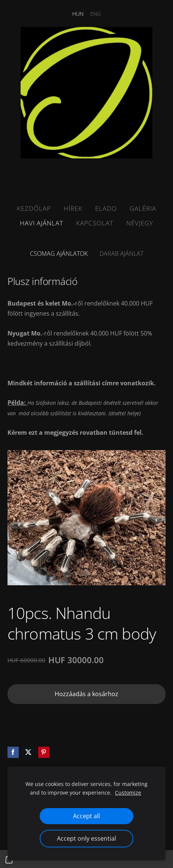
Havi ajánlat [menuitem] (42, 223)
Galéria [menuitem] (143, 208)
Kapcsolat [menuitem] (95, 223)
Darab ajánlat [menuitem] (122, 254)
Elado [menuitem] (106, 208)
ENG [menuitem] (95, 14)
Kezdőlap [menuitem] (34, 208)
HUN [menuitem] (78, 14)
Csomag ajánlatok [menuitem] (59, 254)
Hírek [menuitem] (73, 208)
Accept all (86, 816)
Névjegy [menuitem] (140, 223)
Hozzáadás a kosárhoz (86, 694)
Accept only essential (86, 838)
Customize (128, 793)
